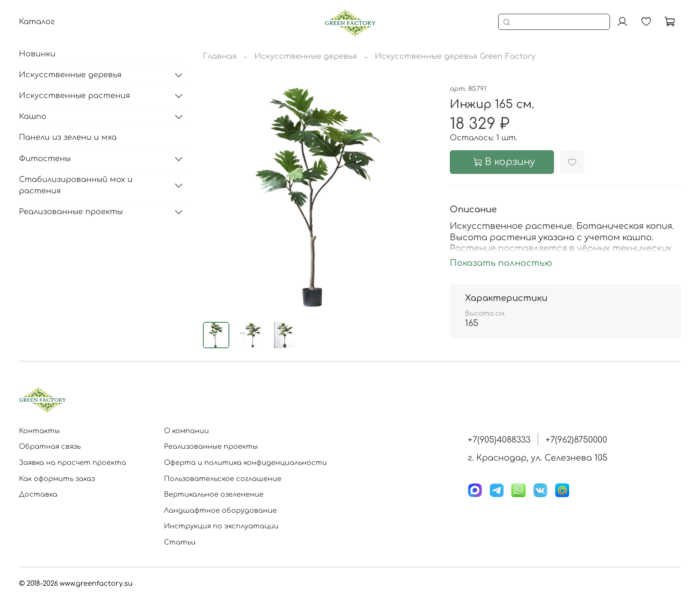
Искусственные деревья (306, 56)
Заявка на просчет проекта (73, 463)
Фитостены (45, 159)
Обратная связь (50, 446)
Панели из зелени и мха (68, 137)
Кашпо (33, 117)
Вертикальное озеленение (214, 494)
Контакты (39, 431)
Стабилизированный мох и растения (76, 185)
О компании (186, 431)
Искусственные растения (74, 96)
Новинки (37, 54)
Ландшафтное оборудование (220, 510)
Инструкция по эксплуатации (221, 526)
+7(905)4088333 (499, 440)
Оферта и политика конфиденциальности (245, 463)
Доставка (38, 494)
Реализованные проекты (71, 212)
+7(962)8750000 (576, 440)
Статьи (180, 542)
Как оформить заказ (57, 479)
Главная (220, 56)
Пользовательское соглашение (223, 479)
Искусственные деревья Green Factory (455, 56)
